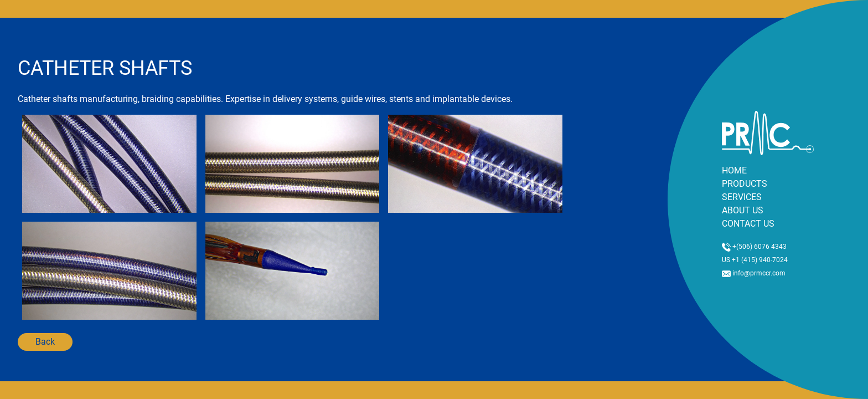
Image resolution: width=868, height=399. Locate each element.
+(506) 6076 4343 (754, 247)
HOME (734, 170)
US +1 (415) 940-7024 (755, 260)
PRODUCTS (745, 184)
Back (45, 342)
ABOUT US (743, 210)
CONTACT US (748, 224)
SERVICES (742, 197)
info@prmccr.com (754, 273)
